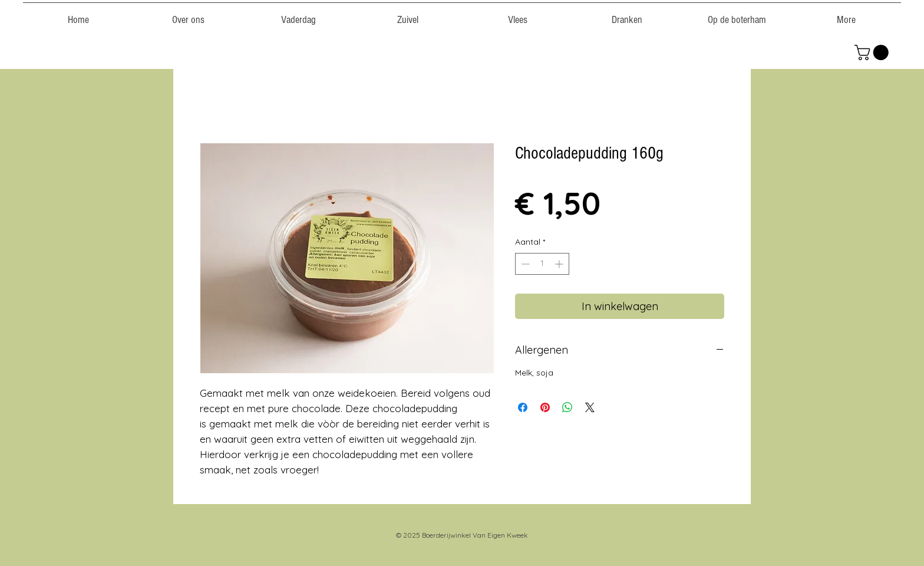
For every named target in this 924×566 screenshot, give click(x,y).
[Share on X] (590, 407)
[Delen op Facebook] (523, 407)
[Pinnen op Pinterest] (545, 407)
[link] (873, 52)
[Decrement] (524, 264)
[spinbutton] (542, 264)
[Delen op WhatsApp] (567, 407)
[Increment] (560, 264)
